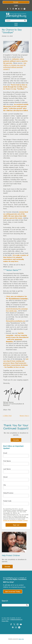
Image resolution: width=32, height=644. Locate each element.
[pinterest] (19, 9)
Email (5, 453)
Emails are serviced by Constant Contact (15, 520)
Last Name (7, 469)
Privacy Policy (5, 621)
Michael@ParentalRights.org (16, 321)
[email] (22, 9)
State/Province (8, 493)
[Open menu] (16, 24)
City (5, 485)
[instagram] (13, 9)
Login (16, 5)
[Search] (16, 21)
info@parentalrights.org (16, 619)
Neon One (21, 639)
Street (5, 477)
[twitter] (10, 9)
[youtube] (16, 9)
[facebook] (8, 9)
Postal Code (7, 501)
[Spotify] (24, 9)
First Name (7, 461)
